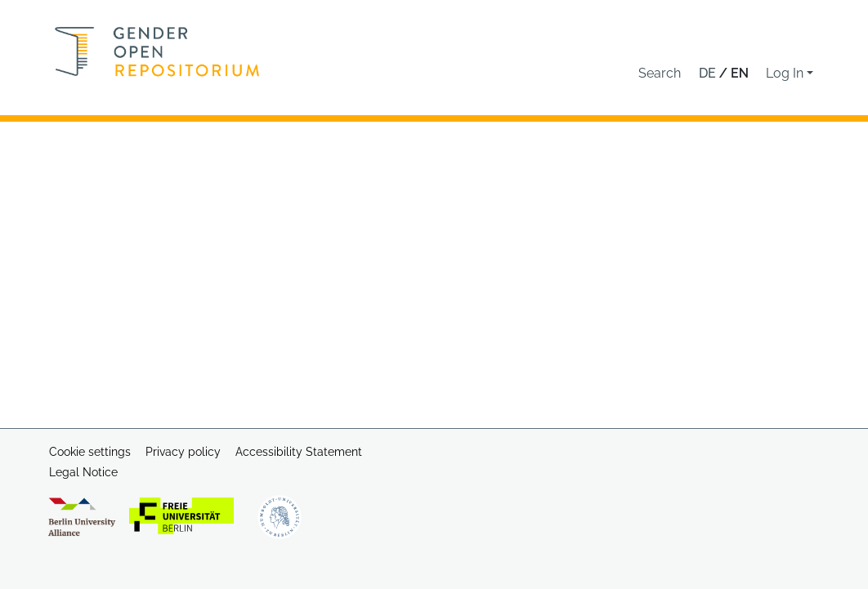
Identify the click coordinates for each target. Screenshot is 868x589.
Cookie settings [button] (90, 452)
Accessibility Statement (299, 452)
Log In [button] (786, 73)
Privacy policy (183, 452)
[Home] (157, 51)
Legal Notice (83, 472)
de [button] (709, 73)
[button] (660, 74)
